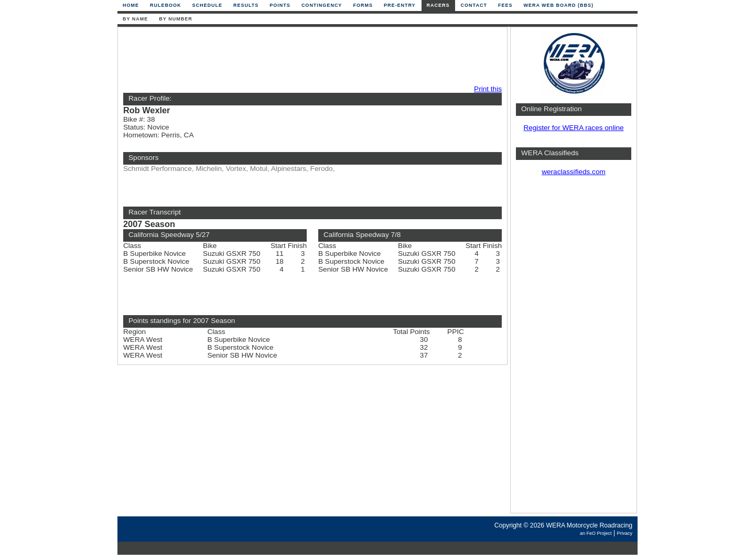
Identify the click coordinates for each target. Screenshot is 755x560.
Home (131, 5)
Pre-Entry (400, 5)
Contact (474, 5)
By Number (175, 19)
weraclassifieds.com (574, 172)
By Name (135, 19)
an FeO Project (596, 533)
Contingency (322, 5)
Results (246, 5)
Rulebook (166, 5)
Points (280, 5)
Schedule (208, 5)
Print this (488, 89)
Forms (363, 5)
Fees (505, 5)
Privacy (624, 533)
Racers (438, 5)
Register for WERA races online (573, 128)
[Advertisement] (310, 56)
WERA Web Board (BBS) (558, 5)
